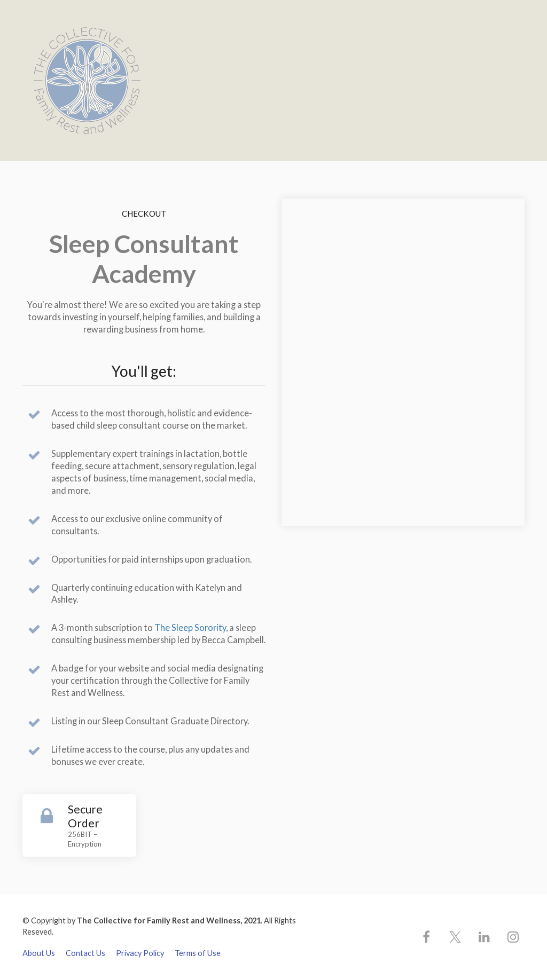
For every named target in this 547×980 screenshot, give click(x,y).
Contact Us (85, 953)
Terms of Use (198, 953)
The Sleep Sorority (190, 627)
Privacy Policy (140, 953)
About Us (39, 953)
